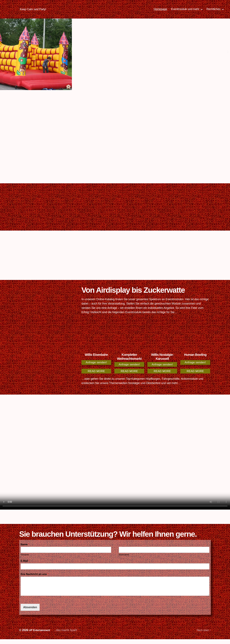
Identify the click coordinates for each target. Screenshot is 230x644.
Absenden (30, 612)
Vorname (25, 559)
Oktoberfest (153, 388)
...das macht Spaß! (68, 635)
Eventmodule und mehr (185, 11)
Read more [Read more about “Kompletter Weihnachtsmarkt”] (129, 376)
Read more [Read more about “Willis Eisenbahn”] (96, 376)
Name (25, 549)
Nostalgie (134, 388)
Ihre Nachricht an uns (34, 579)
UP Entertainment (41, 635)
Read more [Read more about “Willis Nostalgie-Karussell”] (162, 376)
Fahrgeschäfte (171, 384)
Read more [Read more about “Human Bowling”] (195, 376)
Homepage (160, 11)
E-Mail (25, 566)
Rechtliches (213, 11)
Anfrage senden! (96, 367)
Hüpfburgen (153, 384)
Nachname (124, 559)
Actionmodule (189, 384)
